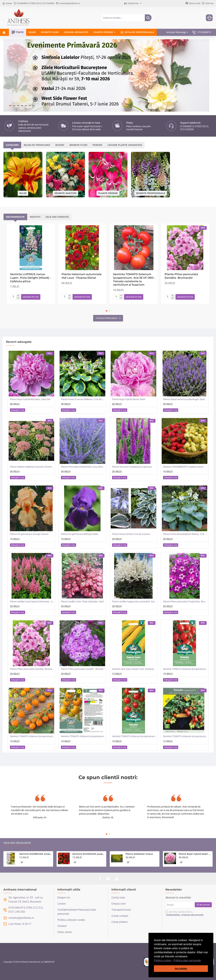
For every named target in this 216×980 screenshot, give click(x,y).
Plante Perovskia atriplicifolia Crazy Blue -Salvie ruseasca (83, 467)
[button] (202, 961)
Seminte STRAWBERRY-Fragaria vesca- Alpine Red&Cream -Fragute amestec (185, 467)
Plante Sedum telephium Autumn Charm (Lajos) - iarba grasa (32, 467)
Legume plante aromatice (125, 145)
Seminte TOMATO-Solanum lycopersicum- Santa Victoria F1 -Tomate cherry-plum (185, 669)
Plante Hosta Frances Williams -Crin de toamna (83, 399)
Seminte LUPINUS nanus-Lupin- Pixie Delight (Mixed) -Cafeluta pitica (30, 278)
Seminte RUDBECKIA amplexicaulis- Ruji (36, 854)
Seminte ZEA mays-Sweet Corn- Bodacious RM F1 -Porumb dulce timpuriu (134, 669)
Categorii (12, 145)
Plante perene (108, 193)
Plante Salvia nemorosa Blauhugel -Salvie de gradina (185, 399)
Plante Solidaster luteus (139, 854)
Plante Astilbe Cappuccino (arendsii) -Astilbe (134, 602)
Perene (97, 145)
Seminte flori (78, 145)
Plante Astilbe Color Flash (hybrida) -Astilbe (83, 602)
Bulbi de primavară (37, 145)
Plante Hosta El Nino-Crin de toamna (131, 534)
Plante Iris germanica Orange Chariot (29, 534)
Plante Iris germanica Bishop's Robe (79, 534)
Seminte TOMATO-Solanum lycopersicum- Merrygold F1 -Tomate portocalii (83, 736)
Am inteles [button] (181, 969)
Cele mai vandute (57, 217)
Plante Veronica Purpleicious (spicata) (132, 467)
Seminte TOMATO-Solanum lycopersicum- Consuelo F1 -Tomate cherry (134, 736)
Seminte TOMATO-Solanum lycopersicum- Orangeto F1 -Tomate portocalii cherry (32, 736)
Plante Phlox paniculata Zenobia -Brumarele (181, 276)
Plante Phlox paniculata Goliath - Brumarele (83, 669)
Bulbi (23, 193)
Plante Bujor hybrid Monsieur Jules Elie (30, 399)
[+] (18, 296)
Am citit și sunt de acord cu (185, 913)
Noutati (35, 217)
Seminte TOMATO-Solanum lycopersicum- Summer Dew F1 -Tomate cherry (185, 736)
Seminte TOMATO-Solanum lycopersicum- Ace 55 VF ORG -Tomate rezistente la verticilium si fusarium (134, 279)
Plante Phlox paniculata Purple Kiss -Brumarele (185, 602)
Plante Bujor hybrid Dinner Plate (129, 399)
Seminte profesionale (151, 193)
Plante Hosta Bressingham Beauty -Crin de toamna (185, 534)
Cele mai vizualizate (17, 843)
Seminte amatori (65, 193)
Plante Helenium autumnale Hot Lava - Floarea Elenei (82, 276)
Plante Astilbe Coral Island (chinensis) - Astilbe (32, 602)
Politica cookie (163, 960)
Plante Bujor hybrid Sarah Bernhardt (195, 854)
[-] (18, 298)
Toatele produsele (106, 318)
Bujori (60, 145)
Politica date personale (187, 960)
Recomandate (15, 217)
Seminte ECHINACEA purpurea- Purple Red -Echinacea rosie (89, 854)
